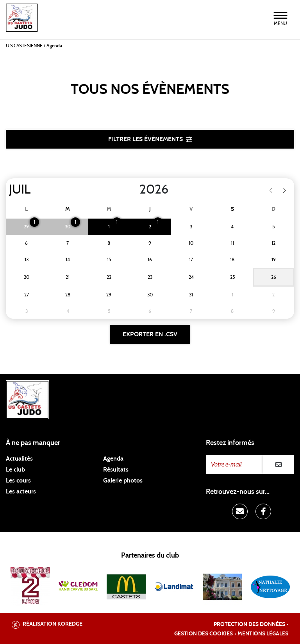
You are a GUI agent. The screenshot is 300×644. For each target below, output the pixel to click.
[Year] (133, 190)
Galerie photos (123, 481)
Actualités (19, 459)
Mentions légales (263, 634)
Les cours (18, 481)
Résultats (116, 470)
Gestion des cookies (204, 634)
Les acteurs (21, 492)
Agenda (113, 459)
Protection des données (249, 624)
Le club (15, 470)
